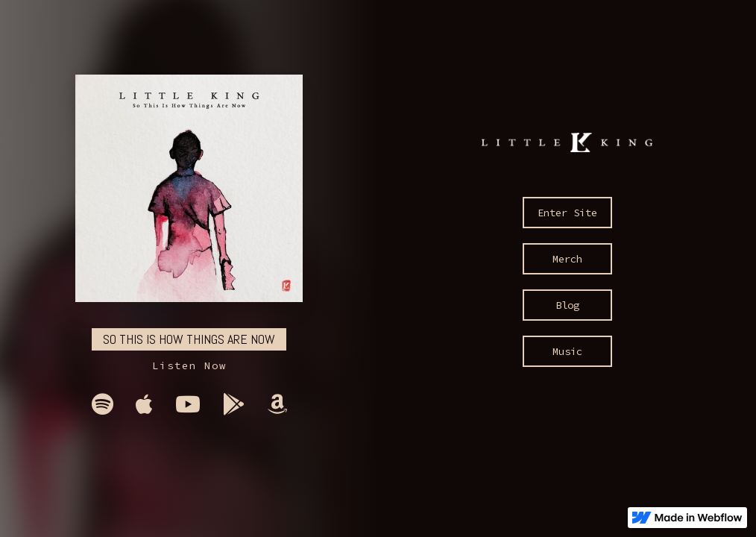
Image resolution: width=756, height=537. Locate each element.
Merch (567, 259)
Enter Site (567, 213)
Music (567, 351)
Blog (567, 305)
